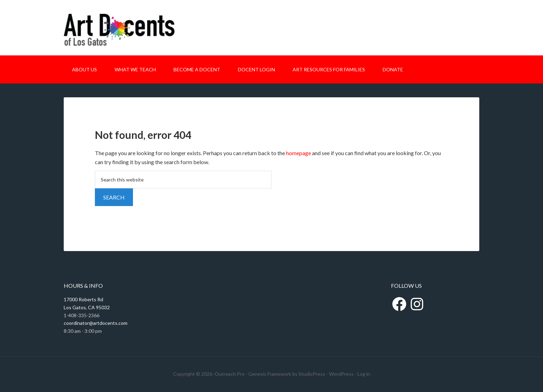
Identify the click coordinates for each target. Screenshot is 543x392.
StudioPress (312, 374)
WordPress (341, 374)
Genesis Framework (270, 374)
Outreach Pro (230, 374)
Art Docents (119, 34)
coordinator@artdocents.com (96, 323)
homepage (299, 153)
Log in (364, 374)
